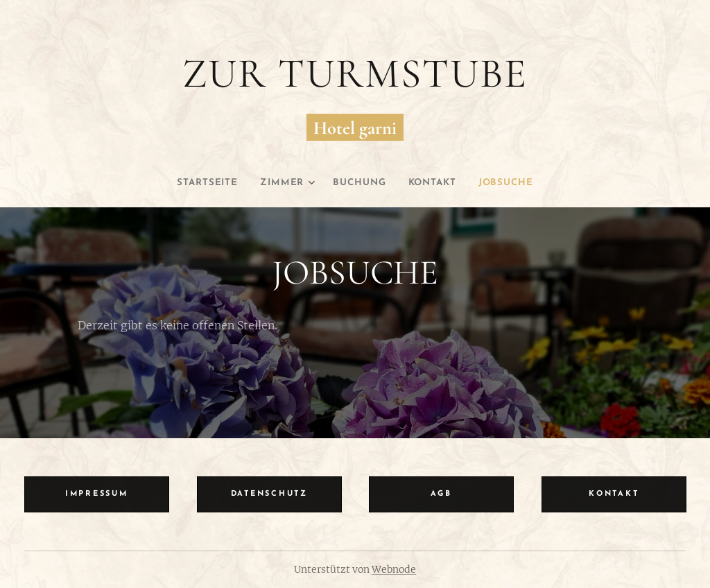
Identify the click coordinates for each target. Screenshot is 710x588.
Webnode (394, 569)
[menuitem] (200, 183)
